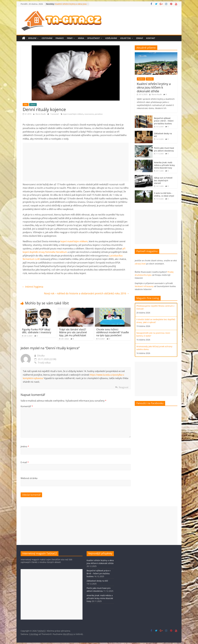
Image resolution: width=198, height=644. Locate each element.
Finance (60, 38)
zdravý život (140, 264)
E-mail (25, 462)
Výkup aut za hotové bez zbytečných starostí (163, 180)
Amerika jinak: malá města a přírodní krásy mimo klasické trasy (164, 165)
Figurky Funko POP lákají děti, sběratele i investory (37, 331)
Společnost (94, 38)
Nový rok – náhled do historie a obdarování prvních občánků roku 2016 (87, 293)
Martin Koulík (41, 114)
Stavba (150, 79)
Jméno (25, 446)
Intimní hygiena (33, 287)
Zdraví (139, 38)
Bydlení (32, 38)
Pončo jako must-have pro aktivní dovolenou (164, 149)
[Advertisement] (76, 162)
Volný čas (125, 38)
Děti (26, 104)
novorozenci (89, 114)
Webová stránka (29, 478)
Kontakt (151, 38)
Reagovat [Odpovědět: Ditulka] (124, 387)
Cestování (47, 38)
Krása (81, 38)
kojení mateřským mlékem (73, 114)
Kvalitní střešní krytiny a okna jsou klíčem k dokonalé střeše (71, 5)
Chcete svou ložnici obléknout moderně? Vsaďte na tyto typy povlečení (113, 332)
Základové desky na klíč (97, 581)
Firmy (70, 38)
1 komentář (53, 114)
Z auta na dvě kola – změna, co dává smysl (164, 194)
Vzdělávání (111, 38)
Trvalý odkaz (43, 363)
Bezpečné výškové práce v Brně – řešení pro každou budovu (164, 121)
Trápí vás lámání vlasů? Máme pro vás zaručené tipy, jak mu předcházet (73, 332)
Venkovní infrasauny (144, 286)
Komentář (27, 406)
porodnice (99, 114)
